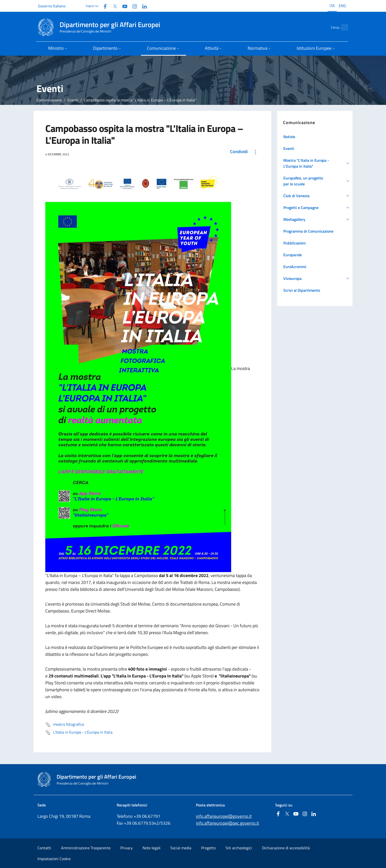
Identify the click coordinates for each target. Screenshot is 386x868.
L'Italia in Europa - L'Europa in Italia (79, 733)
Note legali (152, 848)
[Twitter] (113, 6)
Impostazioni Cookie (54, 859)
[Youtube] (123, 6)
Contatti (44, 848)
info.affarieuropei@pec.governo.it (227, 823)
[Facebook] (103, 6)
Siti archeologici (239, 848)
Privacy (127, 848)
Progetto (208, 848)
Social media (181, 848)
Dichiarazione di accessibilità (286, 848)
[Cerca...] (342, 27)
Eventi (73, 100)
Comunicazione (49, 100)
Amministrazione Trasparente (86, 848)
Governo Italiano (52, 6)
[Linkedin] (143, 6)
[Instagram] (133, 6)
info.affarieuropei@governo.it (224, 816)
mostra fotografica (65, 725)
